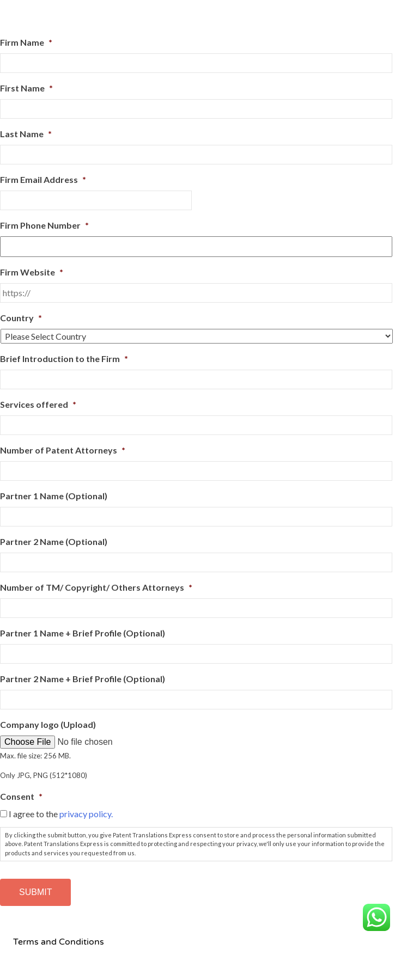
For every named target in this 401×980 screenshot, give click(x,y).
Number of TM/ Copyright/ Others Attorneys (96, 587)
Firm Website (32, 272)
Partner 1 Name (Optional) (54, 496)
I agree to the (61, 814)
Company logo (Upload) (48, 724)
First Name (26, 88)
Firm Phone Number (44, 225)
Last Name (26, 134)
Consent (21, 796)
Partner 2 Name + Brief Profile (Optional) (83, 679)
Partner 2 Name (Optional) (54, 541)
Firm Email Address (43, 179)
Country (21, 318)
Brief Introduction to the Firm (64, 359)
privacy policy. (86, 814)
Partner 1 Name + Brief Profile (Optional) (83, 633)
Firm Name (26, 42)
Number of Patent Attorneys (63, 450)
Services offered (38, 404)
